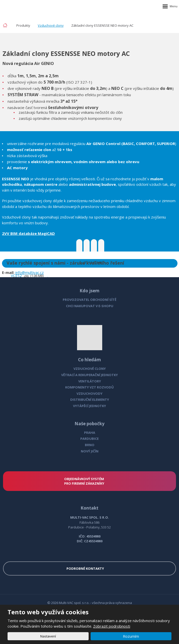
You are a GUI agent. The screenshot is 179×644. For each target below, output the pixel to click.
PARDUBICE (89, 439)
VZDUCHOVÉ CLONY (90, 369)
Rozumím (131, 636)
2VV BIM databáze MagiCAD (28, 233)
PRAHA (90, 433)
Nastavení (48, 636)
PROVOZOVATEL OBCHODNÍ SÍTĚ (89, 300)
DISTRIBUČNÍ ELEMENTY (90, 400)
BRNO (90, 445)
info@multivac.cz (30, 272)
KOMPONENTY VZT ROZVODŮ (89, 387)
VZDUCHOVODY (89, 393)
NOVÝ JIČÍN (90, 451)
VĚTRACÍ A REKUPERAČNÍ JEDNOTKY (89, 375)
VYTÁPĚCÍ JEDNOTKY (89, 406)
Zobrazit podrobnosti (112, 626)
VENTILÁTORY (90, 381)
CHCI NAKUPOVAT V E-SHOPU (90, 306)
